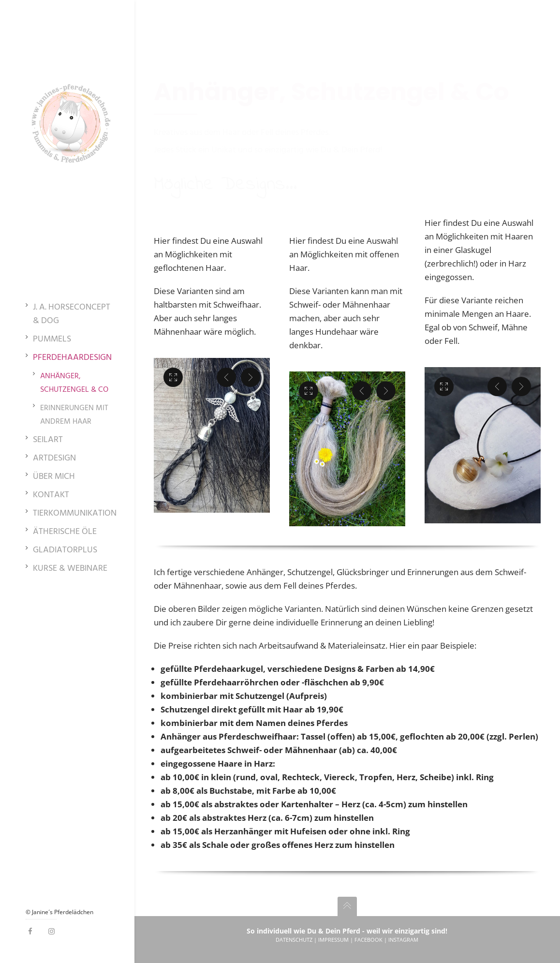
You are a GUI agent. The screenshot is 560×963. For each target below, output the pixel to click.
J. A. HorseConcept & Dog (72, 314)
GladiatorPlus (65, 550)
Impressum (333, 940)
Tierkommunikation (75, 514)
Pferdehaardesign (72, 358)
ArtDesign (54, 459)
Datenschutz (294, 940)
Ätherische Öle (65, 532)
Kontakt (51, 495)
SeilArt (48, 440)
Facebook (368, 940)
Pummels (52, 340)
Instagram (403, 940)
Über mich (54, 477)
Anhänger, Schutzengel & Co (74, 383)
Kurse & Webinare (70, 569)
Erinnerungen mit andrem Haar (74, 415)
